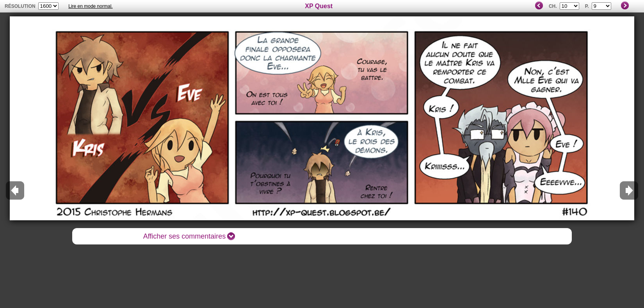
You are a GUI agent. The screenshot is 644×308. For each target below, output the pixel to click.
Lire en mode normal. (90, 6)
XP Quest (319, 6)
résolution (20, 6)
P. (587, 6)
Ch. (553, 6)
